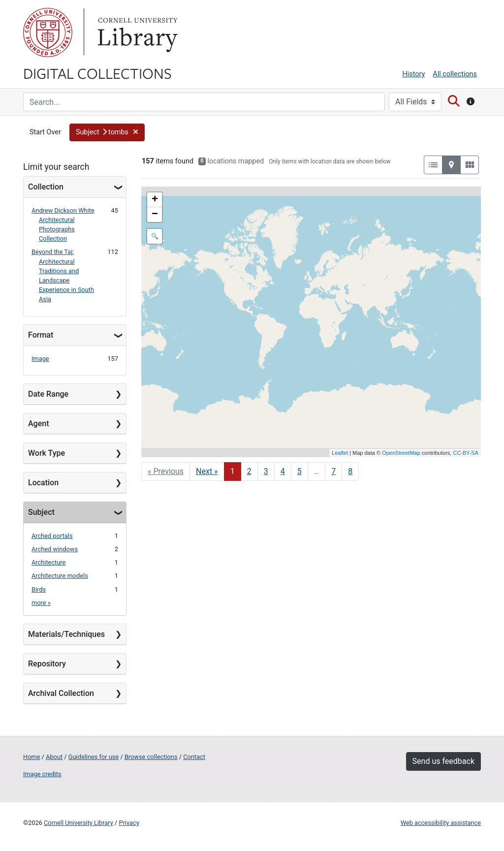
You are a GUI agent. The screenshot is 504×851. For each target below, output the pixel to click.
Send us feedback (443, 761)
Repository (47, 664)
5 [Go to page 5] (299, 471)
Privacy (129, 823)
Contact (194, 757)
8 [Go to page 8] (350, 471)
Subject (41, 512)
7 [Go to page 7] (333, 471)
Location (43, 483)
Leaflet (340, 453)
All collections (455, 74)
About (54, 757)
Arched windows (55, 549)
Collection (46, 187)
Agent (38, 424)
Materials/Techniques (66, 634)
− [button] (155, 215)
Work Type (47, 453)
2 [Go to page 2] (249, 471)
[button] (107, 132)
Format (41, 335)
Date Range (48, 394)
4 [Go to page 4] (283, 471)
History (414, 74)
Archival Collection (61, 693)
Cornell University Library (79, 823)
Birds (39, 589)
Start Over (45, 132)
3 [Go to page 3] (266, 471)
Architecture (48, 562)
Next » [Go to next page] (207, 471)
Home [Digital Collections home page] (31, 757)
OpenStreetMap (401, 453)
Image (40, 359)
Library (136, 32)
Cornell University (48, 32)
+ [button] (155, 200)
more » (41, 603)
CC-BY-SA (466, 453)
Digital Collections (97, 73)
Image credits (42, 774)
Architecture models (60, 576)
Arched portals (52, 536)
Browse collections (151, 757)
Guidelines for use (94, 757)
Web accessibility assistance (441, 823)
